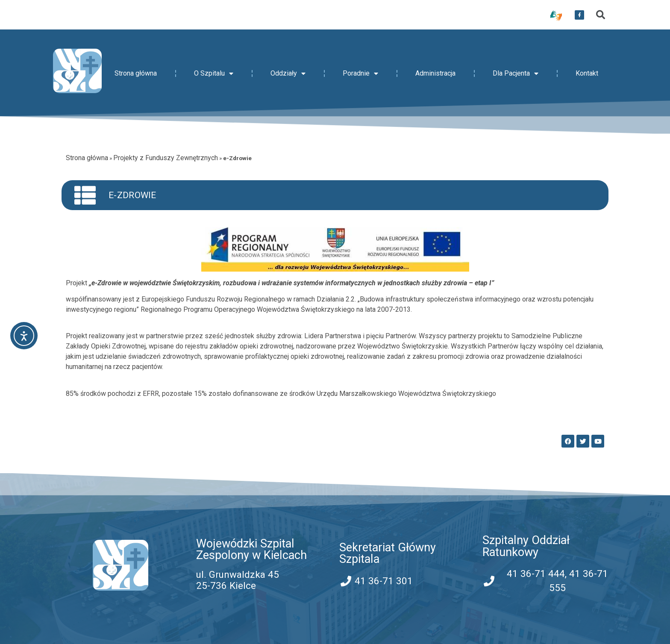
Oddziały (288, 73)
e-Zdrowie (132, 195)
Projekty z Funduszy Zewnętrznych (166, 158)
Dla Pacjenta (516, 73)
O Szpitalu (214, 73)
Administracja (435, 73)
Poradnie (360, 73)
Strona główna (136, 73)
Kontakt (587, 73)
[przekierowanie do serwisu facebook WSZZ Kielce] (579, 15)
